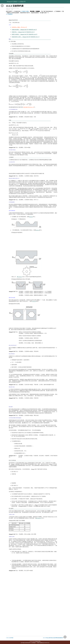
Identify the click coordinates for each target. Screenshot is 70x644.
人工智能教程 (9, 14)
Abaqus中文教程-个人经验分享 (16, 2)
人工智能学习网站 (25, 11)
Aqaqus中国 (38, 641)
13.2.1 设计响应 (10, 638)
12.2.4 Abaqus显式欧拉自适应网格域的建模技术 (54, 638)
